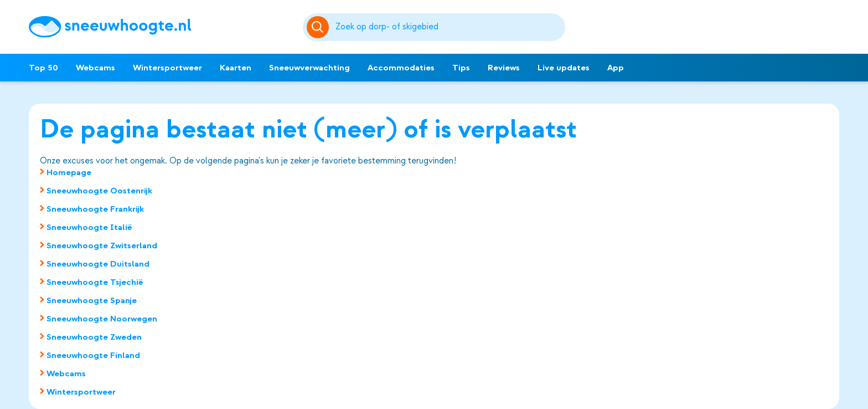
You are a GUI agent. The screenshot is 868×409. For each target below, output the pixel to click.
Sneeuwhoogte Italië (89, 227)
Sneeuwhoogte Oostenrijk (99, 191)
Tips (461, 68)
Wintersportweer (167, 68)
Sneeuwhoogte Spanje (92, 300)
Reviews (504, 68)
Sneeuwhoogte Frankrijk (95, 209)
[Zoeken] (449, 27)
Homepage (69, 172)
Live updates (564, 68)
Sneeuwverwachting (309, 68)
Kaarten (236, 68)
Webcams (95, 68)
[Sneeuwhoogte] (160, 27)
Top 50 (43, 68)
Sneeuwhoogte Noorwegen (102, 319)
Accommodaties (401, 68)
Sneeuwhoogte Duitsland (98, 264)
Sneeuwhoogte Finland (93, 355)
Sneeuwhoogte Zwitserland (102, 246)
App (616, 68)
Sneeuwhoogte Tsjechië (95, 282)
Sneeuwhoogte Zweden (94, 337)
